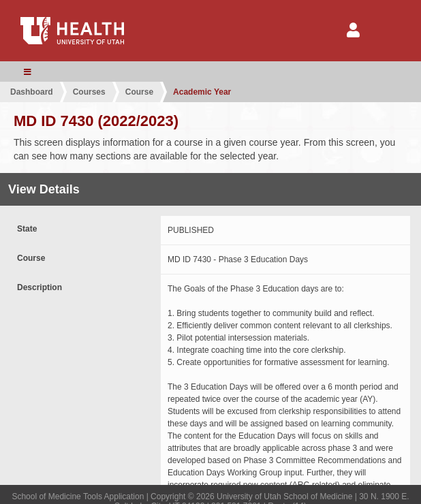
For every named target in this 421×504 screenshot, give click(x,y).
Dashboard (32, 92)
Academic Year (202, 92)
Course (139, 92)
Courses (89, 92)
